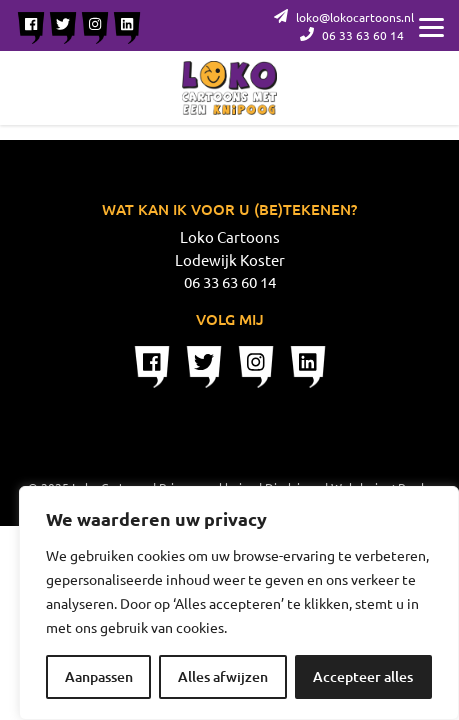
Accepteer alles (363, 676)
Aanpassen (99, 676)
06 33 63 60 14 (352, 35)
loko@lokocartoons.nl (344, 17)
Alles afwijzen (223, 676)
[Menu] (431, 25)
